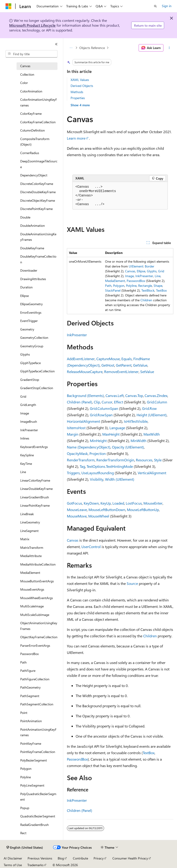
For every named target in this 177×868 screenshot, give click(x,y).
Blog (61, 858)
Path (108, 286)
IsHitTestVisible (136, 421)
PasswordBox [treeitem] (29, 654)
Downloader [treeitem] (29, 270)
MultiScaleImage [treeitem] (32, 606)
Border (150, 266)
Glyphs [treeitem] (25, 354)
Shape (158, 286)
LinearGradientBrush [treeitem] (35, 497)
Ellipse (141, 271)
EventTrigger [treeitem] (29, 321)
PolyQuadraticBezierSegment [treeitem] (38, 797)
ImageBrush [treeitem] (29, 421)
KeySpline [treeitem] (27, 455)
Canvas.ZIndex (156, 395)
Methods (77, 92)
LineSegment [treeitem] (29, 531)
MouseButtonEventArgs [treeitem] (37, 581)
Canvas (130, 271)
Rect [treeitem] (23, 833)
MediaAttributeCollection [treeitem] (38, 564)
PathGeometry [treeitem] (30, 687)
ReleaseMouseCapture (85, 372)
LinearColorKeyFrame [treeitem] (35, 480)
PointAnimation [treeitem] (31, 721)
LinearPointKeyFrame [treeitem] (35, 505)
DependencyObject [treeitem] (34, 175)
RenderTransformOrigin (115, 460)
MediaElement (115, 281)
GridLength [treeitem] (28, 405)
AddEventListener (81, 359)
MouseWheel (99, 516)
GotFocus (74, 503)
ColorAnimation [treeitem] (31, 91)
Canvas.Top (134, 395)
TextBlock (148, 290)
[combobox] (31, 54)
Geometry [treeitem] (27, 329)
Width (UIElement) (120, 479)
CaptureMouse (108, 359)
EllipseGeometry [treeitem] (31, 304)
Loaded (118, 503)
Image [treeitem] (25, 413)
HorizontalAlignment (83, 421)
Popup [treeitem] (25, 808)
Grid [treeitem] (23, 396)
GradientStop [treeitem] (30, 380)
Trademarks (35, 865)
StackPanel (113, 290)
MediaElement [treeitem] (30, 573)
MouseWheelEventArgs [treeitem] (37, 598)
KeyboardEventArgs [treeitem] (34, 447)
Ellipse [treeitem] (24, 296)
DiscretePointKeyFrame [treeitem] (36, 209)
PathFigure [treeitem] (28, 671)
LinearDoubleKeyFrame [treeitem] (36, 489)
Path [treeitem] (23, 662)
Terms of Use (13, 865)
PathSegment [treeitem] (30, 696)
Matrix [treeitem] (25, 539)
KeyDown (91, 503)
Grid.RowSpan (101, 415)
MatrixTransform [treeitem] (32, 548)
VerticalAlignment (152, 473)
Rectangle (145, 286)
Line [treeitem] (23, 472)
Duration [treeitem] (26, 287)
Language (117, 428)
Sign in (167, 6)
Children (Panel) (80, 402)
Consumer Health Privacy (130, 858)
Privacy (99, 858)
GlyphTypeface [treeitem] (30, 363)
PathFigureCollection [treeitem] (35, 679)
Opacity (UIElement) (128, 447)
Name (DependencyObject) (89, 447)
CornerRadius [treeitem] (30, 153)
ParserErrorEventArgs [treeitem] (35, 645)
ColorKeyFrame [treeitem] (31, 114)
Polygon (119, 286)
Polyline (131, 286)
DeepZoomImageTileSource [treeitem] (39, 164)
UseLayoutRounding (98, 473)
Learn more (76, 138)
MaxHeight (111, 434)
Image (129, 276)
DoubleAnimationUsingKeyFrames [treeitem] (38, 237)
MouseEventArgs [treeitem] (32, 589)
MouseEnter (153, 503)
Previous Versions (40, 858)
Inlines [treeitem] (25, 438)
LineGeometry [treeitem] (30, 522)
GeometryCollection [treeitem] (34, 338)
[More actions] (169, 48)
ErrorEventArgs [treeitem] (31, 312)
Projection (98, 453)
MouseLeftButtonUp (143, 510)
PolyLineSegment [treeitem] (32, 785)
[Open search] (155, 6)
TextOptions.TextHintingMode (110, 466)
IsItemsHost (76, 428)
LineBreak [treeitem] (27, 514)
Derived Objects (82, 86)
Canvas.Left (115, 395)
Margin (73, 434)
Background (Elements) (85, 395)
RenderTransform (81, 460)
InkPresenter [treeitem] (29, 430)
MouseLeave (77, 510)
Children (146, 300)
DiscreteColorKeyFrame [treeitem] (37, 184)
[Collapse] (56, 44)
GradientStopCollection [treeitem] (37, 388)
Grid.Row (149, 408)
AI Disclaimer (13, 858)
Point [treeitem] (24, 713)
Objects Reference (92, 48)
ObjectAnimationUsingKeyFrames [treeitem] (39, 626)
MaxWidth (152, 434)
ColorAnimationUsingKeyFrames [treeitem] (39, 102)
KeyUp (106, 503)
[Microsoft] (9, 6)
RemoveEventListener (121, 372)
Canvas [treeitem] (25, 66)
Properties (78, 98)
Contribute (80, 858)
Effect (118, 402)
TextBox (161, 290)
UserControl (91, 547)
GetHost (108, 365)
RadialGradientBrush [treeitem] (34, 825)
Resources (144, 460)
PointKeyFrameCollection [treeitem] (38, 752)
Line (158, 276)
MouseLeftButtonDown (107, 510)
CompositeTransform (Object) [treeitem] (35, 142)
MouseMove (77, 516)
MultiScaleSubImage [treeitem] (35, 615)
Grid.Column (157, 402)
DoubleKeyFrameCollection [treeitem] (38, 259)
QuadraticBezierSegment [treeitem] (38, 816)
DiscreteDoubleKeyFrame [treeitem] (38, 192)
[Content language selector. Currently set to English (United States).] (25, 848)
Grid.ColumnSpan (104, 408)
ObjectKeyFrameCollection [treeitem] (39, 637)
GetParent (124, 365)
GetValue (140, 365)
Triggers (73, 473)
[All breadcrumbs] (71, 48)
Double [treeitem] (25, 217)
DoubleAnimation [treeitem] (33, 226)
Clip (97, 402)
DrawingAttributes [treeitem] (33, 279)
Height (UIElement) (152, 415)
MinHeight (98, 441)
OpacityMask (77, 453)
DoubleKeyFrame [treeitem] (32, 248)
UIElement (136, 266)
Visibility (97, 479)
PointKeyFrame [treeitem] (31, 743)
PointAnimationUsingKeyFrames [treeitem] (38, 732)
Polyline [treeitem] (26, 777)
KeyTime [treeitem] (26, 464)
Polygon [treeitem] (26, 769)
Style (158, 460)
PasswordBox (136, 281)
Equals (127, 359)
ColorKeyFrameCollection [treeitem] (38, 122)
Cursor (107, 402)
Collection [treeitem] (27, 74)
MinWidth (138, 441)
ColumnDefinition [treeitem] (33, 130)
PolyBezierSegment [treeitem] (34, 760)
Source (132, 583)
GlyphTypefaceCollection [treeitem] (37, 371)
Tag (82, 466)
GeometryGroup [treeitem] (32, 346)
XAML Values (80, 80)
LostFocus (134, 503)
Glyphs (152, 271)
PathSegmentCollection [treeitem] (37, 704)
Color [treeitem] (24, 83)
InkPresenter (144, 276)
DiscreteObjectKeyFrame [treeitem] (38, 200)
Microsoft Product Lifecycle (32, 25)
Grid (161, 271)
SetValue (147, 372)
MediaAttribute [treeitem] (31, 556)
